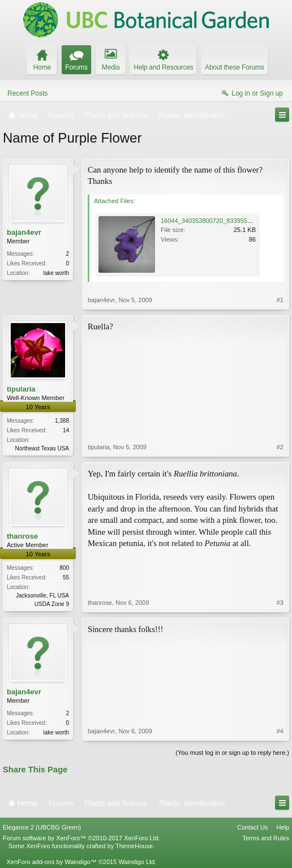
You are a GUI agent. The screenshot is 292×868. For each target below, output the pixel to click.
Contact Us (252, 827)
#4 (280, 731)
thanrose (22, 536)
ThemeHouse (134, 846)
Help (283, 827)
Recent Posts (27, 93)
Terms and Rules (266, 838)
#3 (280, 603)
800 (64, 568)
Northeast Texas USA (42, 448)
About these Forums (234, 67)
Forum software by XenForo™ (81, 838)
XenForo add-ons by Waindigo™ (51, 862)
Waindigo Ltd (136, 862)
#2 (280, 447)
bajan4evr (24, 232)
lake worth (56, 273)
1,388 (62, 421)
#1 (280, 300)
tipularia (21, 389)
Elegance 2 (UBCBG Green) (42, 827)
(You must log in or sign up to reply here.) (232, 753)
